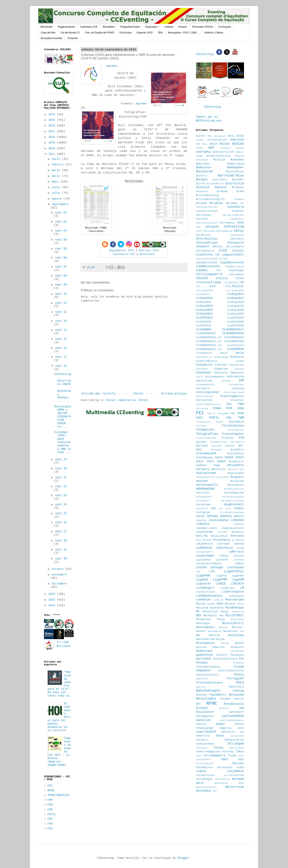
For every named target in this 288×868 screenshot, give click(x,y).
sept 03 (61, 231)
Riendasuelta (234, 704)
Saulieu (201, 724)
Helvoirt (233, 469)
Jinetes (201, 520)
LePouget (217, 567)
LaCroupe (223, 544)
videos (201, 771)
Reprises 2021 (149, 250)
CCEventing (212, 107)
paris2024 (204, 659)
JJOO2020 (237, 520)
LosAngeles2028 (205, 592)
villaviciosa (205, 775)
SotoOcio (202, 740)
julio (57, 193)
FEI (50, 786)
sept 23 (61, 495)
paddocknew (204, 655)
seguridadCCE (206, 732)
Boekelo (221, 187)
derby (240, 353)
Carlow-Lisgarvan (233, 215)
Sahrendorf (236, 712)
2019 (53, 143)
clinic (238, 251)
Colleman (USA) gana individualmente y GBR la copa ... (63, 442)
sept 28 (61, 541)
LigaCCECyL (234, 571)
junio (57, 187)
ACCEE (240, 136)
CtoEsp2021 (204, 314)
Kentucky (237, 536)
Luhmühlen (204, 600)
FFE (233, 414)
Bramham (222, 191)
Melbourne (238, 612)
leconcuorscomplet (209, 564)
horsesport (203, 501)
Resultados (109, 27)
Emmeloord (237, 373)
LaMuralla (236, 552)
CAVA (241, 223)
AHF (211, 148)
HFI (242, 469)
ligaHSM (238, 580)
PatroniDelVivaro (225, 659)
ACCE (231, 136)
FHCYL (52, 814)
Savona (239, 724)
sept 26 (61, 522)
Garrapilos (237, 442)
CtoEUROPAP (236, 349)
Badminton (204, 167)
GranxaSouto (236, 454)
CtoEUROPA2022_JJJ (209, 342)
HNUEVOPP (202, 481)
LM (242, 588)
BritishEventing (207, 195)
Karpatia (238, 532)
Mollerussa (237, 619)
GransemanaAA (206, 453)
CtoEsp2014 (203, 294)
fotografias (207, 434)
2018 (53, 137)
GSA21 (240, 457)
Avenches (237, 160)
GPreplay (216, 450)
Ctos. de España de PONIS (100, 33)
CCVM (199, 231)
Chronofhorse (205, 251)
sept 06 (61, 258)
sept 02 (61, 222)
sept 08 (61, 276)
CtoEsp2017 (236, 298)
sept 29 (61, 550)
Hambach (201, 465)
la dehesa (238, 540)
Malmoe (211, 604)
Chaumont (203, 247)
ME (198, 611)
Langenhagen (205, 556)
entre (199, 377)
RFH (198, 704)
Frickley (227, 438)
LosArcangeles (233, 592)
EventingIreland (234, 392)
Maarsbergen (235, 600)
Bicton (200, 184)
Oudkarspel (204, 651)
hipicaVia (223, 477)
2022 (53, 594)
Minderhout (204, 619)
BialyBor (238, 180)
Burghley (216, 203)
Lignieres (204, 584)
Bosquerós (202, 191)
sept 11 (61, 303)
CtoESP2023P (236, 322)
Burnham (232, 203)
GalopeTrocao (219, 442)
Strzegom (236, 744)
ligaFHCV (238, 576)
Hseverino (202, 509)
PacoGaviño (237, 651)
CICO (223, 251)
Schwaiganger (205, 728)
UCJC (241, 756)
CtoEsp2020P (236, 310)
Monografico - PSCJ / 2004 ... (183, 33)
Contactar (73, 38)
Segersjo (226, 728)
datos (224, 353)
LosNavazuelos (209, 596)
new (242, 631)
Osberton (218, 647)
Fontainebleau (233, 426)
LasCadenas (204, 560)
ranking (238, 691)
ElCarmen (221, 365)
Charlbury (237, 239)
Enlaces (183, 27)
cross (240, 278)
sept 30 (61, 559)
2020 (53, 148)
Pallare (222, 655)
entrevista (236, 377)
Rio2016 (202, 708)
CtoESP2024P (236, 326)
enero (57, 159)
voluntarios (223, 779)
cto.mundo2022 (205, 291)
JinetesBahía (218, 520)
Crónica (222, 278)
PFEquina (239, 663)
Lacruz (239, 544)
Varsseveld (225, 768)
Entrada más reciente (99, 394)
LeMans (239, 564)
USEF (241, 760)
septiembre (60, 204)
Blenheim (203, 187)
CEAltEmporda (224, 231)
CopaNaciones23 (232, 263)
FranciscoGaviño (206, 438)
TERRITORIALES (58, 795)
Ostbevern (237, 647)
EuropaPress (237, 385)
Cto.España (224, 27)
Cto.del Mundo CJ (70, 33)
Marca (241, 604)
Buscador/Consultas (51, 38)
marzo (57, 170)
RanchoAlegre (208, 691)
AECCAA (224, 144)
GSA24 (221, 461)
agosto (57, 199)
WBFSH (200, 783)
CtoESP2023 (204, 322)
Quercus (201, 687)
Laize (240, 548)
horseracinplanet (233, 497)
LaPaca (224, 556)
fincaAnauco (203, 422)
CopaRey (202, 270)
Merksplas (210, 616)
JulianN (222, 532)
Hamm (217, 465)
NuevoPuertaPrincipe (210, 639)
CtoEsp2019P (236, 306)
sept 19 (61, 459)
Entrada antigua (174, 394)
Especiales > (152, 27)
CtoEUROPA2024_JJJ (209, 349)
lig (198, 572)
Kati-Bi (202, 536)
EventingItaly (205, 396)
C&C (242, 203)
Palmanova (237, 655)
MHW (221, 616)
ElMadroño (221, 369)
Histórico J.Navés (214, 33)
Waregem (238, 779)
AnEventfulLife (224, 152)
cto (212, 286)
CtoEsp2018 (204, 302)
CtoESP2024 (204, 326)
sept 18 (61, 366)
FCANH (217, 408)
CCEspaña (212, 227)
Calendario (236, 207)
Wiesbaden (204, 791)
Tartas (218, 748)
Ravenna (201, 695)
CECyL (239, 231)
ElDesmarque (237, 365)
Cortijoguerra (209, 274)
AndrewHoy (204, 152)
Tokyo (240, 752)
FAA (229, 404)
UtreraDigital (205, 764)
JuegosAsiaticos (233, 528)
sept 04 (61, 240)
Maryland (202, 608)
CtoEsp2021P (236, 314)
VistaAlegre (204, 779)
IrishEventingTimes (232, 512)
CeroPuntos (204, 235)
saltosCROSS (233, 716)
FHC (50, 819)
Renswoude (236, 695)
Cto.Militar (235, 286)
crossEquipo (231, 283)
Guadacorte (236, 462)
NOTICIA (214, 635)
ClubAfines (204, 255)
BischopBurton (215, 184)
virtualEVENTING (234, 775)
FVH (50, 824)
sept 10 (61, 294)
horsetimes (204, 505)
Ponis (239, 675)
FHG (229, 418)
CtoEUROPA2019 (233, 333)
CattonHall (227, 223)
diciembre (59, 584)
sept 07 (61, 267)
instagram (203, 512)
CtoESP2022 (204, 318)
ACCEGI (200, 140)
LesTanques (236, 567)
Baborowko (203, 164)
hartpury (203, 469)
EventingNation (232, 396)
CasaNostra (237, 219)
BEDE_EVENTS (220, 180)
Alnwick (225, 148)
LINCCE (221, 584)
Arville (219, 160)
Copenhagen (236, 271)
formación (205, 430)
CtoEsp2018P (236, 302)
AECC (205, 144)
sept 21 (61, 477)
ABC (209, 136)
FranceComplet (233, 434)
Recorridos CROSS (203, 27)
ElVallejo (221, 373)
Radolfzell (236, 687)
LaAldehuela (204, 544)
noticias (236, 635)
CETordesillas (207, 239)
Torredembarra (214, 756)
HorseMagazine (234, 493)
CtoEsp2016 (204, 298)
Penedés (202, 663)
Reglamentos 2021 (121, 250)
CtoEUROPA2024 (235, 345)
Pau (241, 659)
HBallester (219, 469)
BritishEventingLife (210, 199)
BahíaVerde (204, 171)
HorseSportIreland (233, 501)
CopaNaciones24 (208, 266)
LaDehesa (204, 548)
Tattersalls (237, 748)
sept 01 (61, 213)
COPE (218, 271)
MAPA (220, 604)
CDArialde (209, 231)
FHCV (199, 418)
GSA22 (200, 462)
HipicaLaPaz (236, 473)
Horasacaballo (207, 485)
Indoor (239, 508)
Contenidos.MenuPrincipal (212, 259)
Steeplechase (205, 744)
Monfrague (203, 623)
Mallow (200, 604)
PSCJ (240, 683)
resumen (225, 699)
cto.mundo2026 (235, 291)
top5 (199, 756)
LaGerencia (224, 548)
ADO (198, 144)
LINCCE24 (237, 584)
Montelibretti (233, 623)
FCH (50, 829)
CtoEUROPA (204, 330)
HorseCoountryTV (234, 489)
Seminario (228, 732)
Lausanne (222, 560)
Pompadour (204, 671)
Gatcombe (202, 446)
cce (198, 227)
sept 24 (61, 504)
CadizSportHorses (207, 207)
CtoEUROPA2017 (233, 330)
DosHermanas (221, 357)
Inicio (138, 394)
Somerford (203, 736)
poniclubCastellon (231, 671)
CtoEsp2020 (204, 310)
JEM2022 (239, 516)
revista (239, 699)
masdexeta (217, 608)
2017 (53, 131)
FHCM (241, 413)
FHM (50, 800)
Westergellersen (206, 787)
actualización (217, 140)
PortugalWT (236, 679)
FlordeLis (236, 422)
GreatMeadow (204, 458)
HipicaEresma (206, 473)
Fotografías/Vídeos (130, 27)
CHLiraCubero (235, 247)
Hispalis (237, 477)
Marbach (230, 604)
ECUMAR (240, 361)
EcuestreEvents (207, 361)
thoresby (228, 752)
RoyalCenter (205, 712)
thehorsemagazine (208, 752)
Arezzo (239, 156)
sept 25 (61, 513)
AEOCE (199, 148)
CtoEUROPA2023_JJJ (209, 345)
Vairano (238, 763)
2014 (53, 114)
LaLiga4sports (205, 552)
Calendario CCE (89, 27)
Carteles (169, 27)
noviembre (59, 575)
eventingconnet (208, 392)
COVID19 (202, 278)
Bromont (239, 199)
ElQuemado (204, 373)
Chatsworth (236, 243)
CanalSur (238, 211)
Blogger (183, 858)
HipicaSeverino (205, 477)
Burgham (201, 203)
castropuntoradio (207, 223)
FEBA (241, 408)
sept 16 (61, 348)
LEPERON (201, 568)
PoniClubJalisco (207, 675)
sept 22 (61, 486)
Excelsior (237, 400)
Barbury (201, 176)
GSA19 (219, 458)
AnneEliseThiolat (219, 156)
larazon (239, 556)
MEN (198, 615)
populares (202, 679)
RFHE (51, 791)
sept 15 (61, 339)
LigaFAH (203, 576)
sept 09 (61, 285)
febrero (58, 165)
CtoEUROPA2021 (234, 338)
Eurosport (203, 389)
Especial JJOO (145, 33)
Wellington (221, 783)
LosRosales (236, 596)
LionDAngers (205, 588)
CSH (198, 287)
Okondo (239, 643)
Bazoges (202, 179)
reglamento (218, 695)
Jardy (200, 516)
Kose (199, 540)
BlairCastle (235, 183)
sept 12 (61, 312)
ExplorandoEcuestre (208, 404)
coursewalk (236, 275)
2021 (53, 154)
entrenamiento (215, 377)
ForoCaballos (236, 430)
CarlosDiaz (204, 215)
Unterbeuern (203, 760)
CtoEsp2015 (236, 294)
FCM (50, 805)
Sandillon (204, 720)
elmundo (239, 369)
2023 (53, 600)
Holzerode (237, 481)
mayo (56, 182)
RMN (242, 708)
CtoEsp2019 (204, 306)
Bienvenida (46, 27)
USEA (224, 759)
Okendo (225, 643)
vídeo (240, 768)
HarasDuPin (236, 465)
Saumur (221, 724)
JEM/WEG (212, 516)
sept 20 (61, 468)
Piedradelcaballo (208, 667)
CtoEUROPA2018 (206, 334)
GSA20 (229, 457)
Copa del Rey (48, 33)
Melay (225, 612)
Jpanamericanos (207, 528)
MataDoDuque (235, 608)
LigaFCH (221, 576)
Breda (240, 191)
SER (242, 732)
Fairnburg (202, 409)
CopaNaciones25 (235, 267)
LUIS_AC (218, 600)
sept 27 (61, 531)
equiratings (204, 381)
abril (57, 176)
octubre (58, 569)
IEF (221, 509)
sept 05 (61, 249)
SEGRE (241, 728)
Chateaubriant (207, 243)
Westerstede (235, 787)
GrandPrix (237, 450)
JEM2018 (226, 516)
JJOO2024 (203, 524)
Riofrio (224, 708)
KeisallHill (219, 536)
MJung (221, 619)
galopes (201, 442)
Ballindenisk (235, 172)
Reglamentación (66, 27)
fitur (220, 422)
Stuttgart (202, 748)
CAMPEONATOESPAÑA (207, 211)
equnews (226, 381)
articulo (202, 160)
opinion (201, 647)
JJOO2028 (239, 524)
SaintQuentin (205, 716)
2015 (53, 120)
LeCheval (239, 560)
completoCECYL (233, 255)
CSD (242, 283)
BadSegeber (236, 167)
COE (217, 255)
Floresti (201, 426)
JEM (160, 33)
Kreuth (207, 540)
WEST (241, 783)
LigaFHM (220, 580)
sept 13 (61, 321)
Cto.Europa (125, 33)
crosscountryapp (209, 282)
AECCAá (238, 144)
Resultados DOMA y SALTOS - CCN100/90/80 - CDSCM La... (63, 417)
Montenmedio (205, 627)
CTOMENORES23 (204, 353)
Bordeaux (238, 187)
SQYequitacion (234, 740)
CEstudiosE (237, 235)
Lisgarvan (227, 588)
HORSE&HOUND (205, 489)
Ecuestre (237, 357)
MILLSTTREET (235, 615)
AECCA (213, 144)
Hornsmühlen (236, 485)
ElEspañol (202, 369)
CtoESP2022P (236, 318)
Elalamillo (204, 365)
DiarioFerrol (204, 357)
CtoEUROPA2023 (234, 342)
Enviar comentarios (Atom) (127, 400)
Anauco (240, 148)
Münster (223, 627)
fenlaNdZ (223, 414)
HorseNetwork (204, 497)
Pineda (239, 667)
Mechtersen (210, 612)
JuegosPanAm (204, 532)
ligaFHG (202, 580)
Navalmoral (215, 631)
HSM (213, 509)
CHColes (218, 247)
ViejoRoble (236, 771)
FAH (50, 810)
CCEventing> (206, 54)
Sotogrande (237, 736)
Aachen (112, 66)
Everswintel (204, 400)
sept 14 (61, 330)
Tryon (232, 756)
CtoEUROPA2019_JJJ (209, 338)
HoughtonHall (234, 504)
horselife (203, 493)
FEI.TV (211, 414)
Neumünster (231, 631)
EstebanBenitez (205, 385)
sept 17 (61, 357)
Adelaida (237, 140)
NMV (198, 635)
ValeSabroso (204, 768)
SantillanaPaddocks (232, 720)
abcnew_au (220, 136)
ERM (241, 381)
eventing (238, 389)
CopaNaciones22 (207, 263)
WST (215, 791)
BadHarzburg (236, 164)
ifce (228, 509)
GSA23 (210, 462)
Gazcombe (217, 446)
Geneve (230, 446)
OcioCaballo (205, 643)
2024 (53, 605)
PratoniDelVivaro (209, 683)
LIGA (212, 572)
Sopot (220, 736)
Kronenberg (222, 540)
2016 (53, 126)
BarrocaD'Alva (231, 176)
